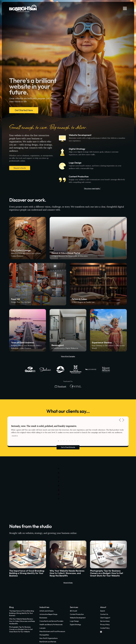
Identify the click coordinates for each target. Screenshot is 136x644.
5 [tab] (69, 441)
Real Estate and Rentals (48, 642)
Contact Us (104, 614)
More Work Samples (68, 356)
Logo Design (74, 621)
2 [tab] (61, 441)
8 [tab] (78, 441)
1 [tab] (58, 441)
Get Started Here (24, 110)
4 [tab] (67, 441)
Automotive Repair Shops (48, 614)
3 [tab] (64, 441)
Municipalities (44, 635)
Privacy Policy (105, 625)
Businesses (43, 618)
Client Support (105, 618)
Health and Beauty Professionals (51, 625)
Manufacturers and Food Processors (52, 631)
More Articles (68, 583)
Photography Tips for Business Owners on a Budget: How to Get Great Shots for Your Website (21, 629)
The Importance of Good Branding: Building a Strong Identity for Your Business (22, 613)
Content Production (77, 614)
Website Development (78, 618)
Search (103, 611)
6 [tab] (72, 441)
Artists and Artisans (46, 611)
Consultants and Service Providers (51, 621)
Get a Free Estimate (68, 447)
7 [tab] (75, 441)
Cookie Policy (105, 628)
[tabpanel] (68, 431)
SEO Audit (73, 611)
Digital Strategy (75, 625)
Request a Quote (20, 168)
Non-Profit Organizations (49, 638)
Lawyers (42, 628)
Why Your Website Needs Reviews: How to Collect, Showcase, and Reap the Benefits (22, 621)
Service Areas (105, 621)
